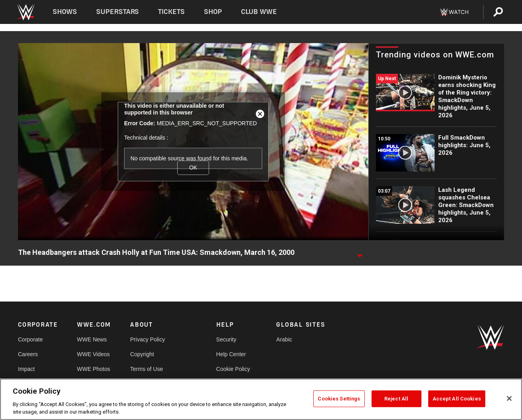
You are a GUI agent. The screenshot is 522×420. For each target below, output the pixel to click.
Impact (26, 369)
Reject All (396, 399)
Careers (28, 354)
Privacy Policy (147, 339)
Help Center (231, 354)
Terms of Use (146, 369)
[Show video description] (360, 253)
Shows (65, 12)
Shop (213, 12)
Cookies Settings (339, 399)
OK (193, 168)
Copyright (142, 354)
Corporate (30, 339)
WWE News (92, 339)
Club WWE (259, 12)
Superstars (118, 12)
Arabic (284, 339)
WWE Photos (94, 369)
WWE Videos (93, 354)
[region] (261, 399)
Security (226, 339)
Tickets (171, 12)
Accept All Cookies (457, 399)
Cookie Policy (233, 369)
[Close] (509, 398)
